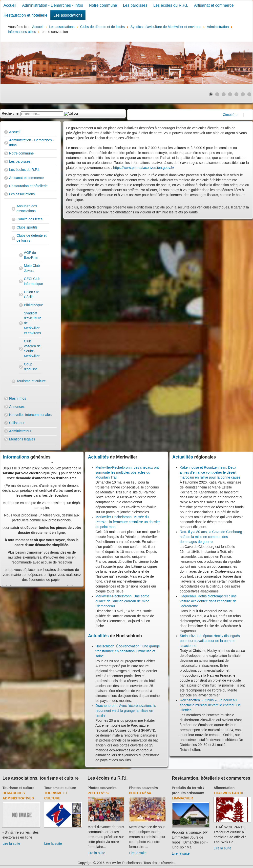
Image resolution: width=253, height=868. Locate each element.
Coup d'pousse (31, 367)
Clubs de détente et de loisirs (32, 238)
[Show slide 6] (243, 94)
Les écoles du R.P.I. (171, 5)
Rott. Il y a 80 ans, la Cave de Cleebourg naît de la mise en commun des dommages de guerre (211, 537)
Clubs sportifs (27, 227)
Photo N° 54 (140, 793)
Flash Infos (18, 398)
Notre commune (103, 5)
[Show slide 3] (224, 94)
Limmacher (183, 798)
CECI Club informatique (33, 281)
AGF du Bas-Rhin (31, 255)
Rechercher (11, 113)
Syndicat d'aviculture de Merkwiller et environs (33, 323)
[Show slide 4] (230, 94)
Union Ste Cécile (32, 294)
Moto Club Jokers (32, 268)
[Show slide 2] (217, 94)
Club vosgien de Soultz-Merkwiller (32, 349)
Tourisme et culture (31, 381)
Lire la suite (11, 843)
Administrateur (20, 431)
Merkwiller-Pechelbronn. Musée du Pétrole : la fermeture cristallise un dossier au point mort (128, 522)
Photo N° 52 (98, 793)
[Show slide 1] (211, 94)
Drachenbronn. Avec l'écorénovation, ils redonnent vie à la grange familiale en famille (126, 711)
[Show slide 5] (236, 94)
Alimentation (224, 788)
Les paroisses (135, 5)
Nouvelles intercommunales (30, 415)
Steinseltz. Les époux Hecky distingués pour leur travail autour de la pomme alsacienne (210, 641)
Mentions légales (22, 439)
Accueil (10, 5)
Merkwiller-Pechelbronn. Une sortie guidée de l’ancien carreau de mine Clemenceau (122, 601)
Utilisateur (17, 423)
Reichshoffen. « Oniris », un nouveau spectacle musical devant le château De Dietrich (210, 705)
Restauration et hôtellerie (25, 15)
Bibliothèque (33, 305)
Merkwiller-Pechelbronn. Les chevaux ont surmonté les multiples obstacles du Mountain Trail (127, 472)
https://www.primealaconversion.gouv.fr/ (144, 168)
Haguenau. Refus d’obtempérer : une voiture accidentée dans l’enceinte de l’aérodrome (208, 601)
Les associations (68, 15)
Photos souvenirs (102, 788)
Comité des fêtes (30, 219)
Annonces (17, 407)
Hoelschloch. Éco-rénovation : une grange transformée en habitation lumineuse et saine (128, 651)
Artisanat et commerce (214, 5)
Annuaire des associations (27, 208)
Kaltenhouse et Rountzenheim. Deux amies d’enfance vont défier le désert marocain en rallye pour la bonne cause (210, 472)
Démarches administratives (18, 796)
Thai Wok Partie (229, 793)
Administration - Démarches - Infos (53, 5)
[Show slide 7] (249, 94)
